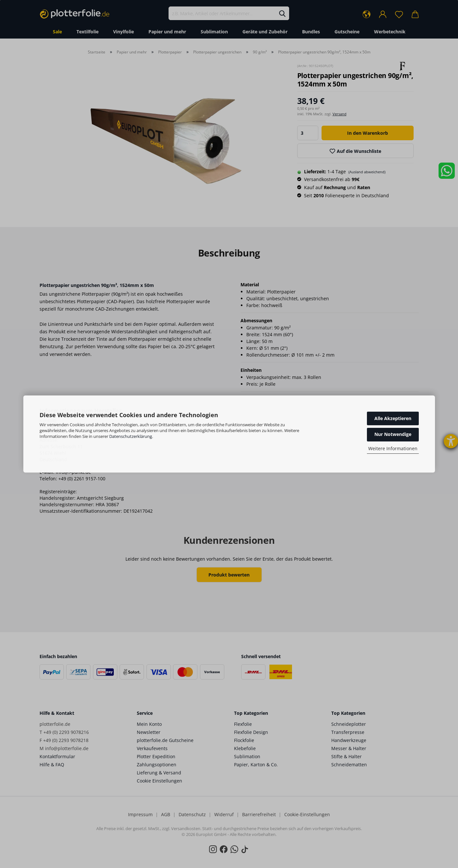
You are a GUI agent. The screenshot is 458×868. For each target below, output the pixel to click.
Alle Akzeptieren (393, 418)
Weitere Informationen (393, 448)
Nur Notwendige (393, 434)
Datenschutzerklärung (131, 436)
